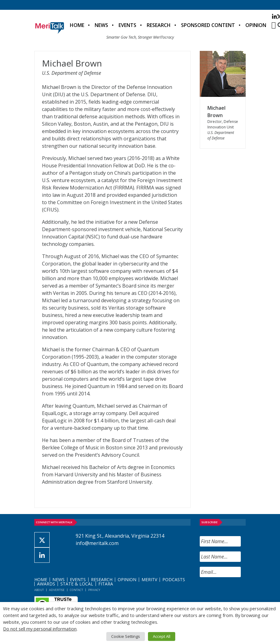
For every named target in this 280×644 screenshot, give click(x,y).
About (39, 590)
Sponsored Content (208, 25)
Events (127, 25)
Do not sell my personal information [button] (40, 629)
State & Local (77, 584)
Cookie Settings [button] (126, 636)
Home (77, 25)
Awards (46, 584)
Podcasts (174, 579)
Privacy (94, 590)
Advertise (57, 590)
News (101, 25)
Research (159, 25)
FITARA (106, 584)
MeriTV (149, 579)
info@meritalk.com (97, 543)
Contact (76, 590)
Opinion (256, 25)
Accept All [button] (162, 636)
